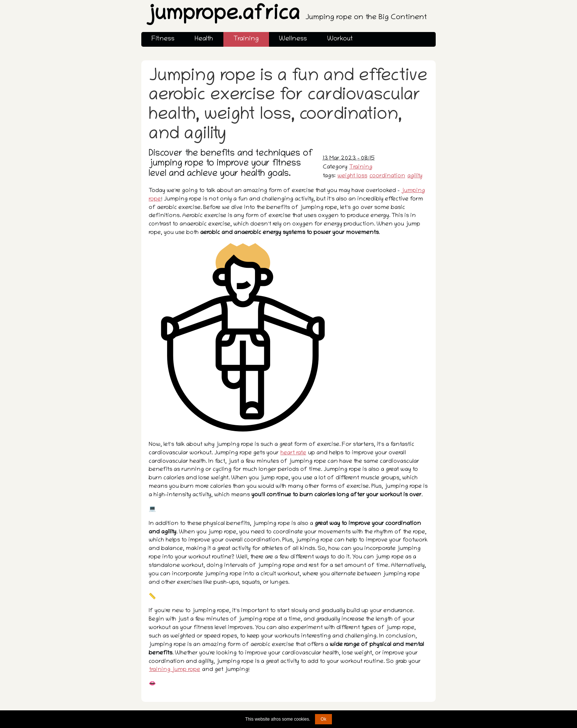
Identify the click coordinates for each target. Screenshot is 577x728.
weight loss (352, 176)
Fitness (163, 39)
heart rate (293, 453)
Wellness (293, 39)
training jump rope (175, 670)
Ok (323, 719)
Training (246, 39)
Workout (340, 39)
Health (204, 39)
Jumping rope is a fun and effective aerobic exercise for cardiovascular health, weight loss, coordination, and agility (288, 106)
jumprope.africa (286, 15)
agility (415, 176)
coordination (387, 176)
